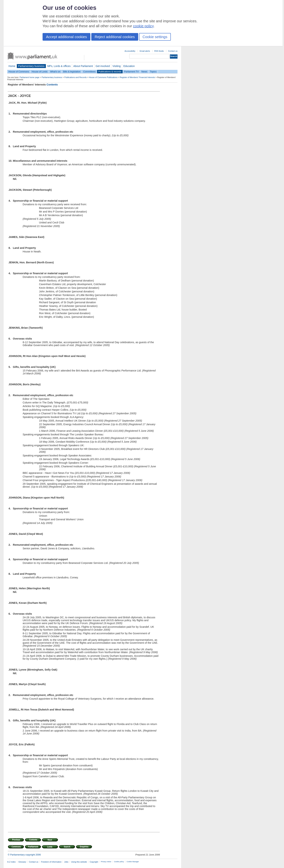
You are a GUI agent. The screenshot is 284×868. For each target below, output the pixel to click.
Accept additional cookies (66, 37)
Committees (89, 72)
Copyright (94, 862)
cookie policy (143, 26)
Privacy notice (106, 862)
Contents (52, 85)
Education (129, 66)
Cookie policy (119, 862)
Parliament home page (29, 77)
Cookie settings (155, 37)
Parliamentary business (31, 66)
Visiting (117, 66)
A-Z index (12, 862)
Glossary (22, 862)
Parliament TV (131, 72)
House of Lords (40, 72)
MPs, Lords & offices (59, 66)
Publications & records (110, 72)
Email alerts (145, 51)
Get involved (103, 66)
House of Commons (19, 72)
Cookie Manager (133, 862)
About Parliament (83, 66)
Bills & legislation (72, 72)
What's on (55, 72)
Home (12, 66)
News (144, 72)
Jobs (66, 862)
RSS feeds (159, 51)
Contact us (173, 51)
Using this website (79, 862)
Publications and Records (75, 77)
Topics (153, 72)
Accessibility (130, 51)
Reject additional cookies (115, 37)
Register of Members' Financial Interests (137, 77)
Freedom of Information (51, 862)
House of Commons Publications (103, 77)
